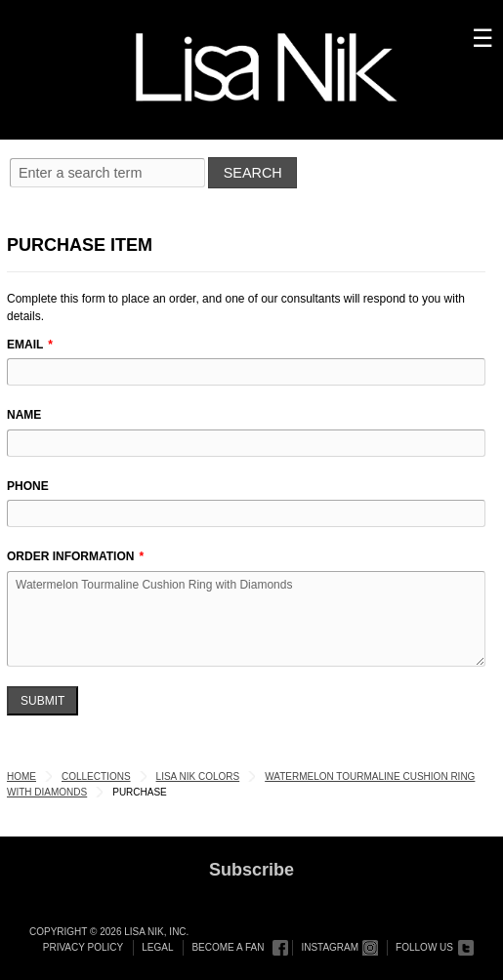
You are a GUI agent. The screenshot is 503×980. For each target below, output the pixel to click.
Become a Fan (228, 947)
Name (24, 415)
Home (21, 776)
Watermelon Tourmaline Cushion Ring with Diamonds (246, 619)
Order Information (70, 556)
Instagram (330, 947)
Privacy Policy (83, 947)
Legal (157, 947)
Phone (28, 486)
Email (25, 345)
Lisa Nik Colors (198, 776)
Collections (96, 776)
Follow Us (424, 947)
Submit (42, 701)
